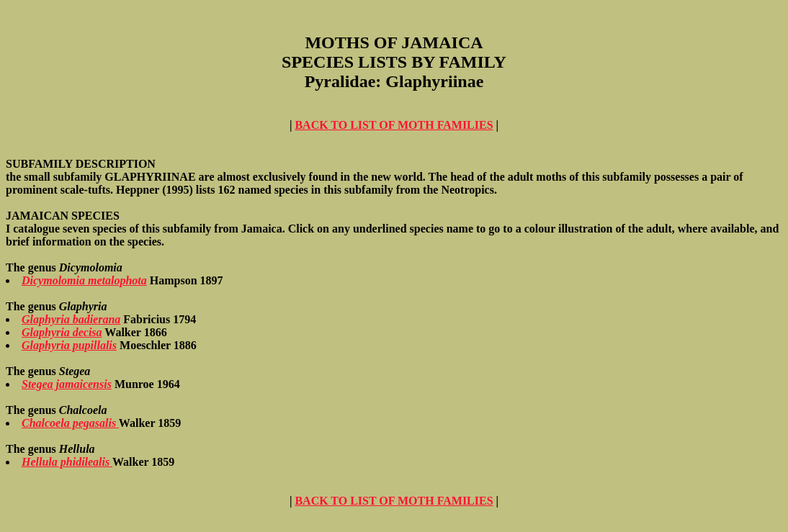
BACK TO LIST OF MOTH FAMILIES (394, 125)
